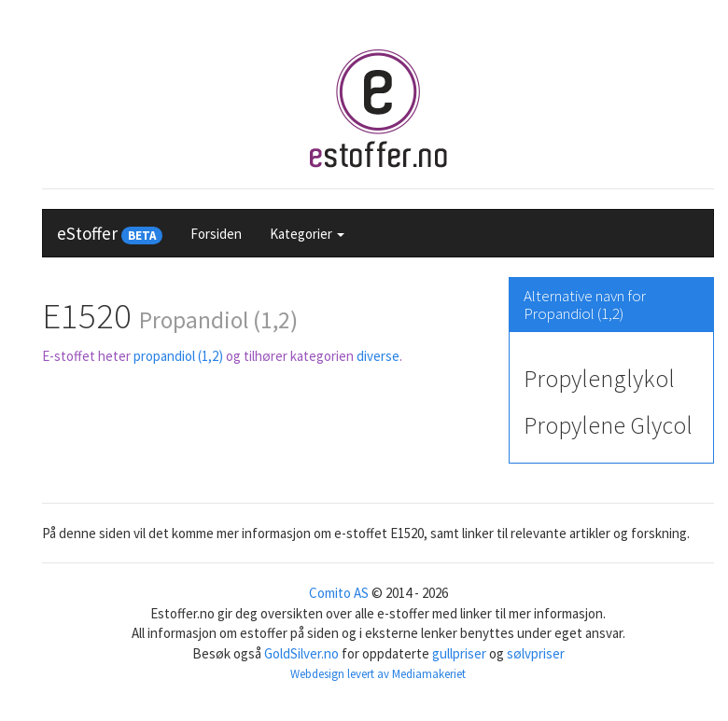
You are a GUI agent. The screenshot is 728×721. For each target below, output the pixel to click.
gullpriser (459, 653)
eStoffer (110, 233)
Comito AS (339, 593)
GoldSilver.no (301, 653)
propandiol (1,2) (178, 356)
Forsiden (216, 234)
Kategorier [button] (307, 234)
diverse (378, 356)
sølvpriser (536, 653)
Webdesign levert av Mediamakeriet (378, 674)
